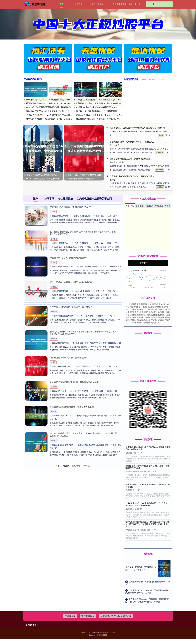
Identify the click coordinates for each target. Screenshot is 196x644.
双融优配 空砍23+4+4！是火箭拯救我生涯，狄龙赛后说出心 (52, 111)
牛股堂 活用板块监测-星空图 (89, 99)
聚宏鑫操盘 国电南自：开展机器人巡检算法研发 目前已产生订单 (105, 118)
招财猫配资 (159, 170)
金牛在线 (54, 311)
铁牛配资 (54, 239)
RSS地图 (103, 632)
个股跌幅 (139, 206)
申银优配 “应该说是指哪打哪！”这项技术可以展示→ (73, 407)
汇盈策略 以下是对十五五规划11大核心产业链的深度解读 (101, 103)
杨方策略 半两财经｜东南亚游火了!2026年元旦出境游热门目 (52, 119)
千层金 (53, 262)
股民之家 (54, 339)
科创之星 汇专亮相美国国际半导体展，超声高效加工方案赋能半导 (55, 107)
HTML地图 (111, 632)
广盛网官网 (77, 4)
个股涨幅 (130, 206)
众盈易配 (160, 187)
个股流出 (159, 206)
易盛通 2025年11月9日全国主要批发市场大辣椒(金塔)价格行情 (137, 128)
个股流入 (149, 206)
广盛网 (53, 212)
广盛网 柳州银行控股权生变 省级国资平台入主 (97, 107)
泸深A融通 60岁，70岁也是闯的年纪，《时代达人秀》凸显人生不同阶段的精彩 (146, 504)
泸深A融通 (159, 152)
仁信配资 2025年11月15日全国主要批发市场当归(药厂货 (50, 115)
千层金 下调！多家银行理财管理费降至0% (68, 258)
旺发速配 (54, 287)
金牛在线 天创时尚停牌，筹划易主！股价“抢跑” (71, 307)
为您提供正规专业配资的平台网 (126, 4)
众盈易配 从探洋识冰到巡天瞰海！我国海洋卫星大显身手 (75, 382)
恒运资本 (54, 441)
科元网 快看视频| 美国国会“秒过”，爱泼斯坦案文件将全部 (102, 111)
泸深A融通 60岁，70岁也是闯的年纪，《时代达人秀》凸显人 (103, 114)
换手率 (167, 206)
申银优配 (54, 411)
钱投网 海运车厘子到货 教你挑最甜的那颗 (68, 358)
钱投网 (53, 362)
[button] (127, 276)
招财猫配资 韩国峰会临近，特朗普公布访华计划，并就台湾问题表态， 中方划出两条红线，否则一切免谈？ (148, 524)
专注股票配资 (97, 4)
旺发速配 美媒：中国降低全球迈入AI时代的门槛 (71, 282)
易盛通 (161, 135)
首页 (61, 4)
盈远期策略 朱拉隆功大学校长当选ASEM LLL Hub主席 (49, 103)
